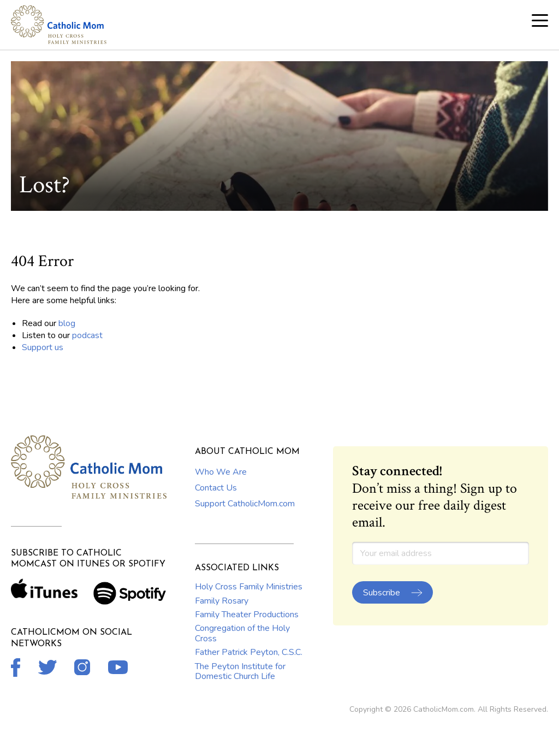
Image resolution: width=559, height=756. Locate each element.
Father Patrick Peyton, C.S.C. (249, 652)
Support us (43, 347)
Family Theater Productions (247, 615)
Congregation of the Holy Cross (242, 633)
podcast (87, 335)
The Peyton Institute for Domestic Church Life (240, 671)
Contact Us (216, 488)
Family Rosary (222, 601)
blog (67, 323)
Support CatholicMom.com (245, 504)
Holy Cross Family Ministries (249, 587)
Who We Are (221, 472)
